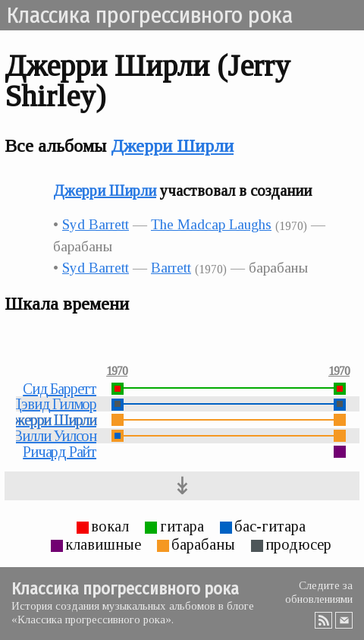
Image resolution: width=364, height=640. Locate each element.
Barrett (171, 268)
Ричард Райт (60, 452)
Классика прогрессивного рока (149, 15)
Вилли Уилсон (55, 436)
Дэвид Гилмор (53, 404)
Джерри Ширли (172, 146)
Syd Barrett (96, 224)
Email (344, 620)
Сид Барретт (60, 389)
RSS (324, 620)
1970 (117, 371)
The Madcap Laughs (211, 224)
